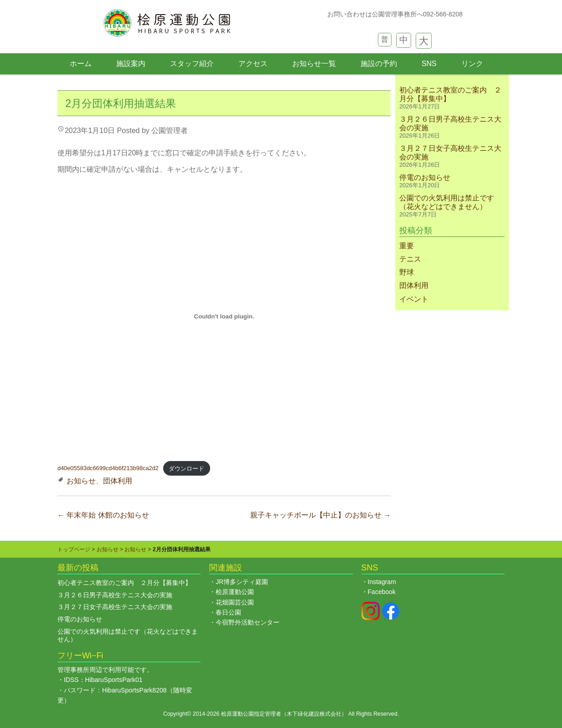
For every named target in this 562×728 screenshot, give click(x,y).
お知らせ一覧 (314, 64)
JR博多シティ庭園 (242, 582)
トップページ (74, 549)
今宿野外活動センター (247, 622)
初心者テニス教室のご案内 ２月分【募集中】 (124, 583)
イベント (414, 299)
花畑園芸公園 (235, 602)
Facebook (382, 592)
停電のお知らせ (425, 177)
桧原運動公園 (235, 592)
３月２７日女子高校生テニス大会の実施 (115, 607)
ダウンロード (186, 469)
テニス (410, 259)
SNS (429, 64)
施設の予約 (379, 64)
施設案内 (131, 64)
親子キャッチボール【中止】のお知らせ (320, 515)
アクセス (253, 64)
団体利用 (118, 481)
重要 (407, 246)
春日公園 (228, 612)
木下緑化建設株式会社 (314, 714)
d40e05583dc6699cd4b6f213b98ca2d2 (108, 469)
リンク (472, 64)
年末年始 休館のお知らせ (103, 515)
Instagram (382, 582)
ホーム (81, 64)
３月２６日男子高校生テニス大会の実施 (115, 595)
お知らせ (81, 481)
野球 (407, 272)
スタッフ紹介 (192, 64)
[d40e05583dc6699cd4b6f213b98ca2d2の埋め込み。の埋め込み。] (224, 316)
